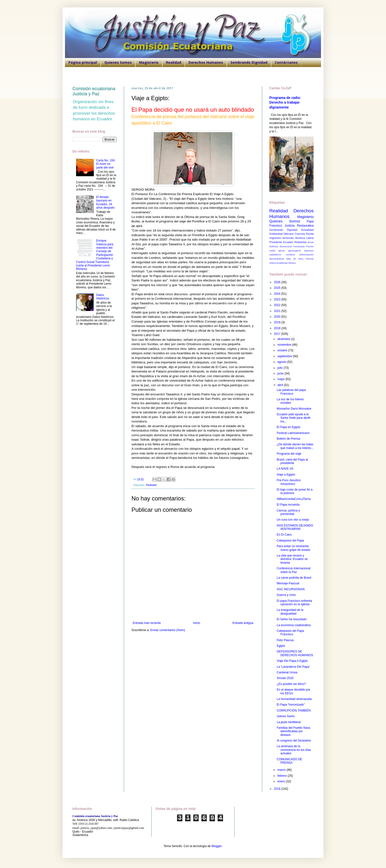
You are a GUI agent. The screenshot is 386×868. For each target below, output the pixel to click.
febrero (282, 776)
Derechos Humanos (206, 62)
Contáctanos (286, 62)
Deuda (310, 234)
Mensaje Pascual (288, 583)
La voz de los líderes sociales (290, 401)
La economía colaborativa (294, 625)
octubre (283, 350)
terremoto (288, 238)
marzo (282, 770)
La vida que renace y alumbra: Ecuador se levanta (292, 559)
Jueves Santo (286, 716)
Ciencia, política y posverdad (288, 512)
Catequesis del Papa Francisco (290, 633)
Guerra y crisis (286, 595)
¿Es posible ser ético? (291, 684)
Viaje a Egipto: (286, 475)
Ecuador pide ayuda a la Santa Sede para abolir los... (294, 418)
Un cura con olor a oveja (293, 520)
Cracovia (300, 234)
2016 (278, 789)
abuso (282, 251)
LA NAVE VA (285, 469)
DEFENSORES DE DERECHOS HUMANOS (295, 653)
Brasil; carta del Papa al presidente (292, 461)
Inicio (197, 623)
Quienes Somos (118, 62)
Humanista (299, 246)
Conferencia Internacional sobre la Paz (294, 570)
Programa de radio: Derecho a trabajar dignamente (285, 102)
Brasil (311, 242)
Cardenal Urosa (287, 672)
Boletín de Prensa (288, 439)
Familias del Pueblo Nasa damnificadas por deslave (293, 731)
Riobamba (300, 242)
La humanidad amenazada (294, 699)
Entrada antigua (243, 623)
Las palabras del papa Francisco (291, 392)
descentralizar (277, 259)
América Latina (304, 238)
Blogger (217, 846)
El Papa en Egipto (289, 427)
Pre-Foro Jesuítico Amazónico (289, 482)
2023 (278, 299)
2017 (278, 334)
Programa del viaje (289, 454)
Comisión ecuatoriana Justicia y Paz (94, 91)
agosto (282, 362)
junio (281, 373)
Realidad (174, 62)
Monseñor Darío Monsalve (294, 409)
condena (290, 255)
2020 (278, 317)
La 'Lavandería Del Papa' (293, 667)
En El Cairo (284, 535)
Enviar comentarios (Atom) (168, 630)
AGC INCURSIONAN (291, 589)
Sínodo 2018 (285, 678)
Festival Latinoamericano (293, 433)
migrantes (275, 238)
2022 (278, 305)
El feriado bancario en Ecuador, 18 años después (105, 202)
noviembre (285, 345)
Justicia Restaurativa (299, 226)
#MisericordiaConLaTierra (294, 499)
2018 (278, 328)
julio (281, 368)
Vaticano (288, 234)
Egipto (281, 646)
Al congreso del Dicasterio (294, 741)
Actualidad (307, 230)
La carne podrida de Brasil (294, 578)
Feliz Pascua (285, 640)
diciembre (284, 339)
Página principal (83, 62)
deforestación (306, 255)
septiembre (285, 356)
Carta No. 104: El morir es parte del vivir (106, 164)
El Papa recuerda (288, 505)
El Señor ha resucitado (292, 619)
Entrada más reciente (147, 623)
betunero (309, 251)
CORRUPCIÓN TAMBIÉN (294, 711)
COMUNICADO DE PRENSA (289, 761)
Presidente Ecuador (281, 242)
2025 (278, 288)
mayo (281, 379)
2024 (278, 294)
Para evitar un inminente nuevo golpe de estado (293, 548)
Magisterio (149, 62)
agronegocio (295, 251)
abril (281, 385)
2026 (278, 282)
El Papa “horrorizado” (291, 705)
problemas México (286, 263)
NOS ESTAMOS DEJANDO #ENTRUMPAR (295, 527)
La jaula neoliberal (289, 722)
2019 (278, 322)
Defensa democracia (281, 246)
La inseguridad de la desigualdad (290, 612)
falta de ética (295, 259)
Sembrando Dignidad (249, 62)
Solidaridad (276, 234)
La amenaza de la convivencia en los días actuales (294, 750)
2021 (278, 311)
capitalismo (275, 255)
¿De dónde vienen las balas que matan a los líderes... (295, 446)
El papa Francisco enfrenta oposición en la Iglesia (294, 603)
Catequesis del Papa (290, 541)
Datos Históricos (103, 297)
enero (282, 781)
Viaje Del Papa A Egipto (292, 661)
